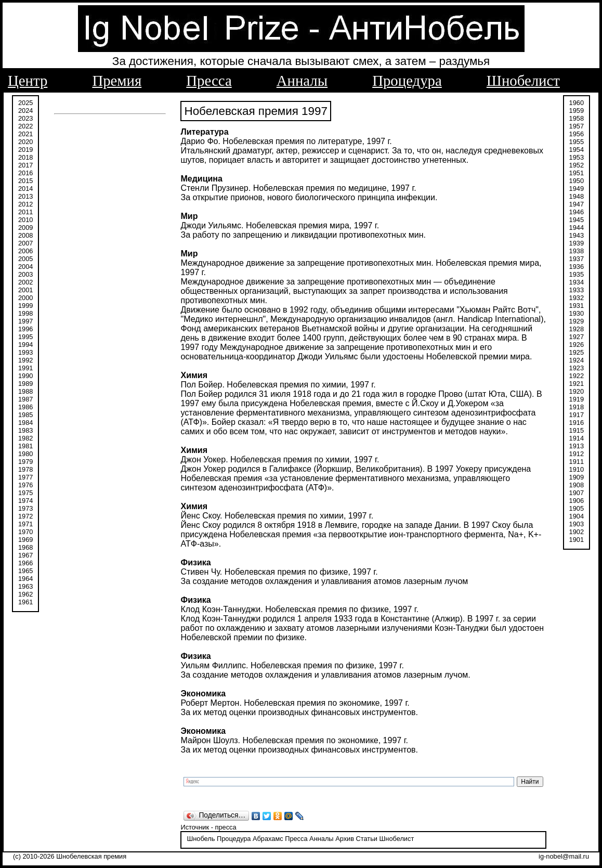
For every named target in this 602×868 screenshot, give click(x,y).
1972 (25, 516)
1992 (25, 360)
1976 (25, 485)
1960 (577, 103)
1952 (577, 165)
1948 (577, 196)
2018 (25, 157)
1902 (577, 532)
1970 (25, 532)
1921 (577, 384)
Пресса (209, 81)
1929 (577, 321)
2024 (25, 111)
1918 (577, 407)
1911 (577, 462)
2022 (25, 126)
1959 (577, 111)
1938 (577, 251)
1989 (25, 384)
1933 (577, 290)
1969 (25, 540)
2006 (25, 251)
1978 (25, 469)
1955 (577, 142)
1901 (577, 540)
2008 (25, 235)
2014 (25, 189)
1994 (25, 345)
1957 (577, 126)
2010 (25, 220)
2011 (25, 212)
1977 (25, 477)
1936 (577, 267)
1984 (25, 423)
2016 (25, 173)
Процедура (407, 81)
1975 (25, 493)
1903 (577, 524)
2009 (25, 228)
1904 (577, 516)
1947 (577, 204)
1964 (25, 579)
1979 (25, 462)
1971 (25, 524)
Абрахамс (268, 839)
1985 (25, 415)
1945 (577, 220)
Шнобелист (523, 81)
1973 (25, 508)
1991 (25, 368)
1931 (577, 306)
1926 (577, 345)
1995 (25, 337)
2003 (25, 274)
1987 (25, 399)
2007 (25, 243)
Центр (28, 81)
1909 (577, 477)
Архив (345, 839)
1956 (577, 134)
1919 (577, 399)
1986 (25, 407)
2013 (25, 196)
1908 (577, 485)
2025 (25, 103)
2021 (25, 134)
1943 (577, 235)
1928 (577, 329)
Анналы (302, 81)
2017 (25, 165)
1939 (577, 243)
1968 (25, 547)
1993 (25, 352)
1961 (25, 602)
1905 (577, 508)
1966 (25, 563)
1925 (577, 352)
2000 (25, 298)
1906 (577, 501)
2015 (25, 181)
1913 (577, 446)
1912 (577, 454)
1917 (577, 415)
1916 (577, 423)
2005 (25, 259)
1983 (25, 430)
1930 (577, 313)
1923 (577, 368)
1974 (25, 501)
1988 (25, 391)
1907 (577, 493)
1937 (577, 259)
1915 (577, 430)
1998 (25, 313)
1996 (25, 329)
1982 (25, 438)
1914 (577, 438)
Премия (117, 81)
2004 (25, 267)
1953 (577, 157)
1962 (25, 594)
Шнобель (201, 839)
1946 (577, 212)
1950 (577, 181)
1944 (577, 228)
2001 (25, 290)
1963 (25, 586)
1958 (577, 118)
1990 (25, 376)
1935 (577, 274)
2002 (25, 282)
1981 (25, 446)
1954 (577, 150)
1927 (577, 337)
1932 (577, 298)
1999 (25, 306)
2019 (25, 150)
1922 (577, 376)
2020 (25, 142)
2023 (25, 118)
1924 (577, 360)
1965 (25, 571)
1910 (577, 469)
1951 (577, 173)
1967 (25, 555)
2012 (25, 204)
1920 (577, 391)
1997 (25, 321)
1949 (577, 189)
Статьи (367, 839)
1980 (25, 454)
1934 (577, 282)
